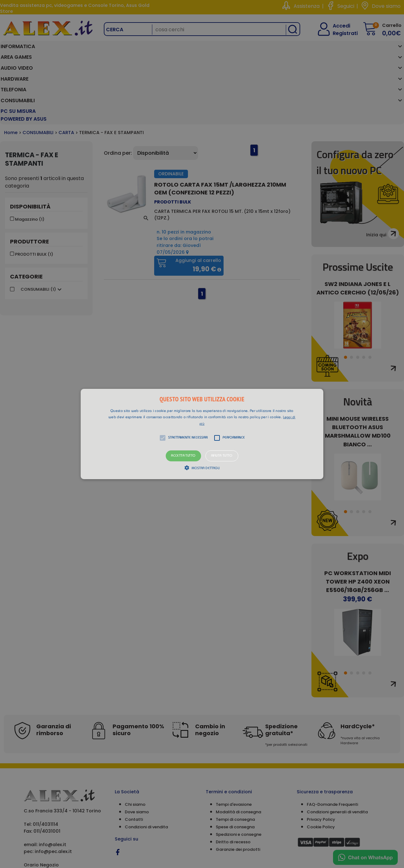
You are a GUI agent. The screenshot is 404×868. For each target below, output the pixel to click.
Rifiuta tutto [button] (222, 456)
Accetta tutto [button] (183, 456)
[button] (202, 434)
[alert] (202, 434)
